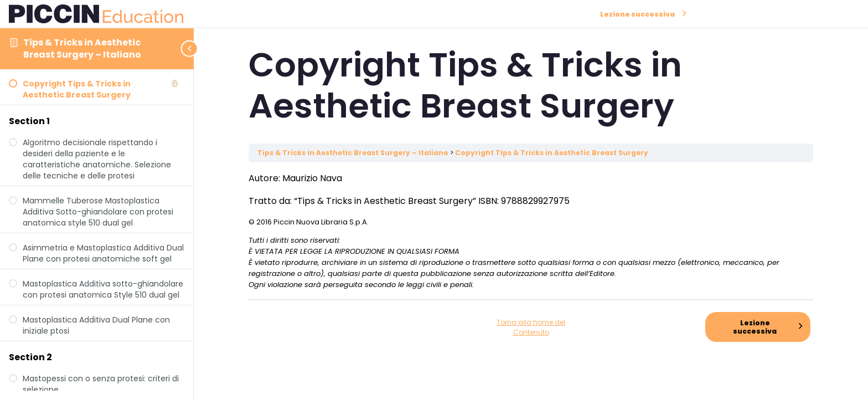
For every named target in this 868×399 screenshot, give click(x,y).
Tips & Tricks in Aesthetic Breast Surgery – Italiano (82, 48)
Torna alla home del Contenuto (531, 327)
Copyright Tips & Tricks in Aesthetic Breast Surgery (552, 153)
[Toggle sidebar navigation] (190, 48)
